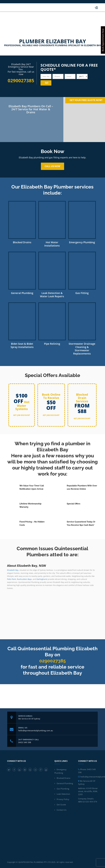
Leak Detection (63, 793)
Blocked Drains (63, 777)
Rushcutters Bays (24, 578)
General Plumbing (65, 782)
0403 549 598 (25, 741)
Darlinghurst (42, 578)
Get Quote (61, 804)
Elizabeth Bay (13, 569)
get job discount (22, 414)
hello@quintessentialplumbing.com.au (36, 730)
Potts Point (12, 578)
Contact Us (62, 809)
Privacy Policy (63, 798)
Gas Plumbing (63, 788)
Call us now (52, 165)
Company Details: (86, 798)
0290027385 (53, 660)
